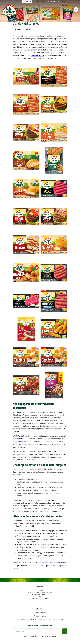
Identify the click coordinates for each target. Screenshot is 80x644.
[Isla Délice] (9, 10)
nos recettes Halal (46, 563)
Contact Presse (40, 2)
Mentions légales (40, 616)
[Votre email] (37, 631)
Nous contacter (40, 613)
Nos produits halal (20, 442)
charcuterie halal (38, 55)
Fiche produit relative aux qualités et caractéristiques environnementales (40, 619)
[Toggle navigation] (76, 10)
